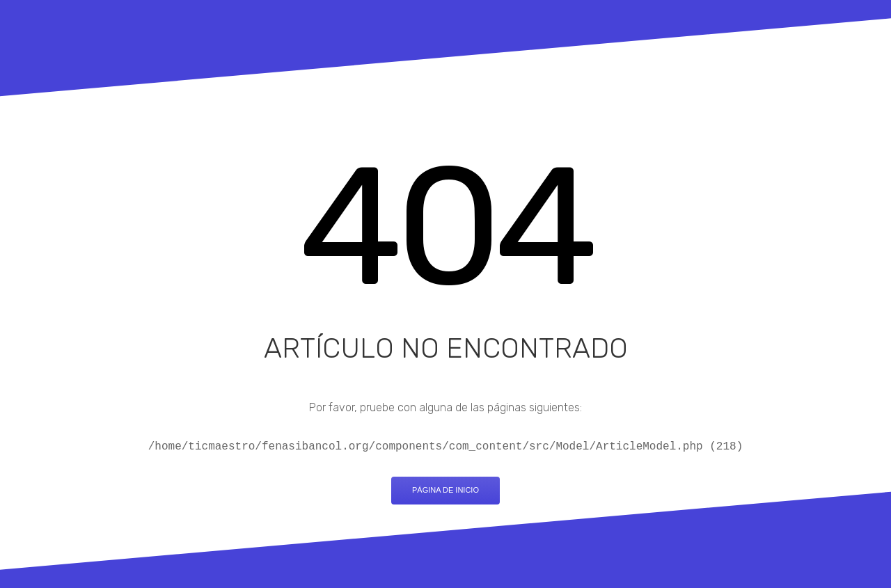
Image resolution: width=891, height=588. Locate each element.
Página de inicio (445, 490)
